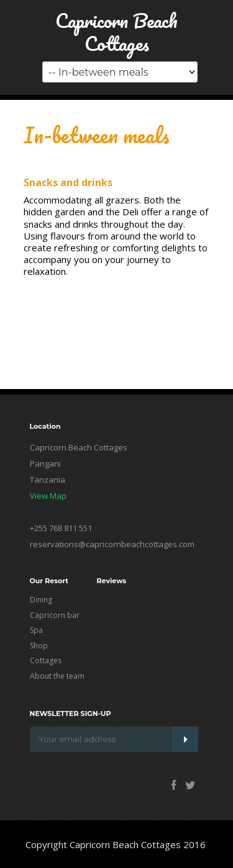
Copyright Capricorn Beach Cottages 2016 (116, 844)
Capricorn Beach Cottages (116, 32)
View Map (48, 496)
